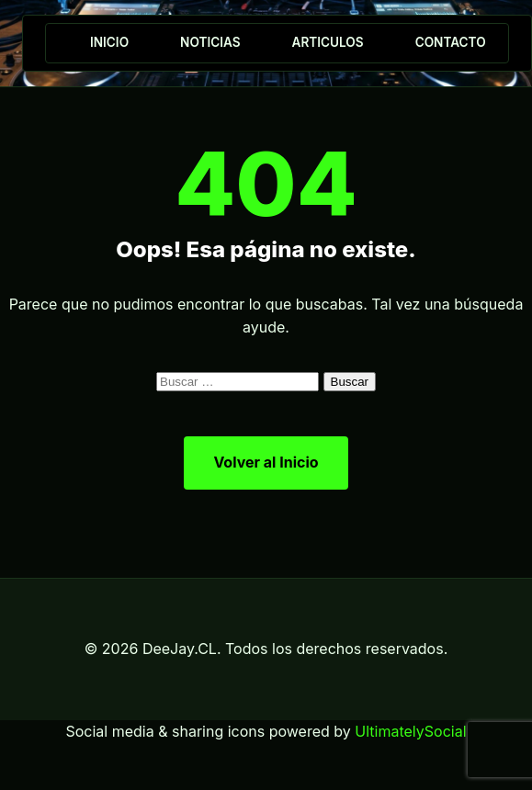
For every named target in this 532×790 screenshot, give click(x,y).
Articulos (328, 42)
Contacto (451, 42)
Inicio (109, 42)
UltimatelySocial (410, 731)
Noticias (210, 42)
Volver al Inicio (266, 462)
